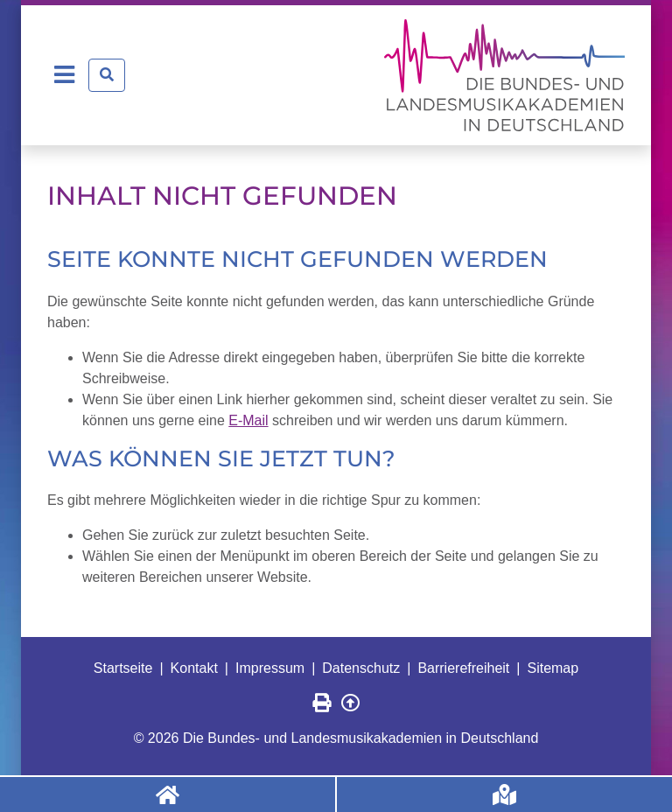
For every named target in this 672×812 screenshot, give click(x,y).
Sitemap (553, 668)
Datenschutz (361, 668)
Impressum (270, 668)
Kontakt (194, 668)
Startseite (123, 668)
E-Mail (248, 420)
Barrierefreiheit (463, 668)
